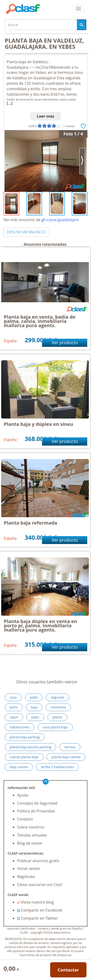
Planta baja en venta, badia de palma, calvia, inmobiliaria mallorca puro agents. (40, 321)
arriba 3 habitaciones (57, 767)
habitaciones (20, 727)
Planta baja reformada (31, 523)
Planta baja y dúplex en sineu (38, 424)
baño (14, 707)
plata (34, 697)
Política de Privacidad (36, 811)
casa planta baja (55, 727)
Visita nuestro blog (36, 902)
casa (13, 697)
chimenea (58, 707)
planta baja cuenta (66, 757)
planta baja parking (25, 737)
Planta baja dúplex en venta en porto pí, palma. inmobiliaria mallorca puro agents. (41, 626)
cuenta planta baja (24, 757)
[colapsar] (78, 9)
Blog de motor (30, 843)
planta (57, 717)
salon (14, 717)
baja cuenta (19, 767)
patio (35, 717)
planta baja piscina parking (30, 747)
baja (34, 707)
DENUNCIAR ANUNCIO (26, 232)
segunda (57, 697)
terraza (70, 747)
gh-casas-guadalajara (60, 220)
